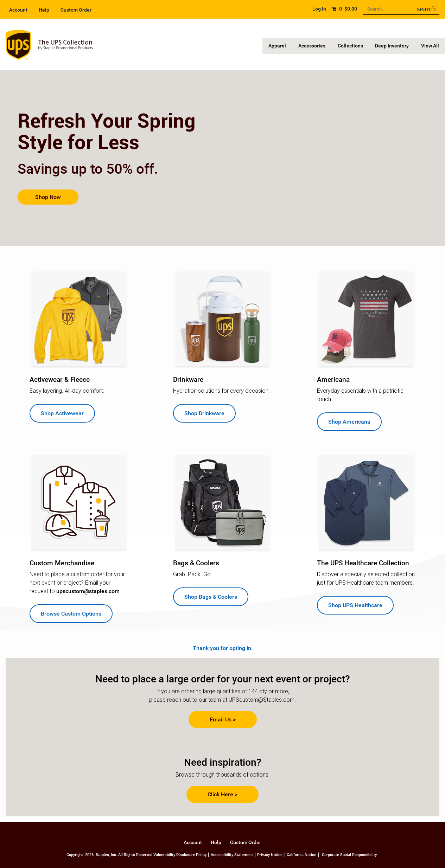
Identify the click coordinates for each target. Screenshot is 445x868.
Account (18, 10)
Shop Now (48, 197)
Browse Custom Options (71, 614)
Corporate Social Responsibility (349, 855)
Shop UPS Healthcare (355, 605)
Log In (319, 9)
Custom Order (76, 10)
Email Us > (223, 719)
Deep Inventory (395, 46)
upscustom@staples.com (88, 591)
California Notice (301, 855)
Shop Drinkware (204, 413)
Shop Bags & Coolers (211, 597)
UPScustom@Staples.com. (262, 700)
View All (431, 46)
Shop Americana (349, 422)
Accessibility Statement (232, 855)
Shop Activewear (62, 413)
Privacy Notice (270, 855)
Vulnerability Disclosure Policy (180, 855)
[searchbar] (426, 9)
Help (44, 10)
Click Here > (223, 794)
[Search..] (401, 9)
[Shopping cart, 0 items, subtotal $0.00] (344, 9)
